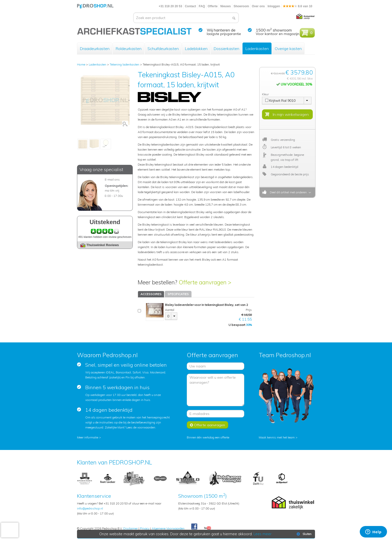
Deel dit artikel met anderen (287, 192)
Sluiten (304, 534)
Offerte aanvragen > (205, 282)
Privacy (145, 528)
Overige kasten (288, 49)
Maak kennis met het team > (278, 437)
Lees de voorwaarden (141, 427)
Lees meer (263, 534)
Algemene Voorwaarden (168, 528)
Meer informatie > (89, 437)
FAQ (202, 6)
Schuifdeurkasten (163, 49)
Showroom (241, 6)
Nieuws (225, 6)
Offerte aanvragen (207, 425)
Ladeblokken (196, 49)
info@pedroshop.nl (90, 508)
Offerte (213, 6)
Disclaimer (130, 528)
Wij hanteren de (221, 30)
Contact (190, 6)
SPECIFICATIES (178, 294)
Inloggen (274, 6)
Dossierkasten (226, 49)
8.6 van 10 (297, 6)
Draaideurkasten (95, 49)
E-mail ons (112, 179)
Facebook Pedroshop (194, 527)
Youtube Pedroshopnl (207, 528)
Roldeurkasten (128, 49)
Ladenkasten (257, 49)
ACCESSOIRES (151, 294)
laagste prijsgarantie (224, 34)
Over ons (258, 6)
